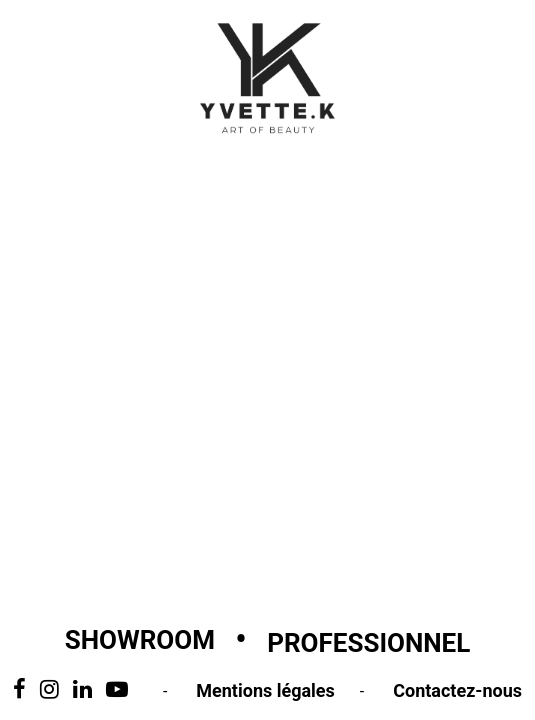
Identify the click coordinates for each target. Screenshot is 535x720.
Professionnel (368, 643)
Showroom (140, 640)
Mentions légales (265, 690)
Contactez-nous (457, 690)
